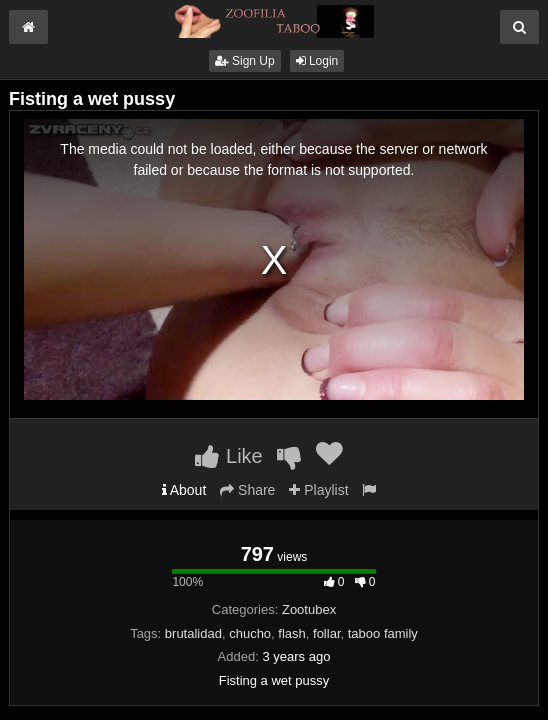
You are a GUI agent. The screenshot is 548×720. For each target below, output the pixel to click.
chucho (250, 633)
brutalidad (193, 633)
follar (326, 633)
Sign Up (245, 61)
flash (291, 633)
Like (228, 456)
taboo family (383, 633)
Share (247, 490)
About (184, 490)
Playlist (318, 490)
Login (317, 61)
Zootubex (309, 609)
